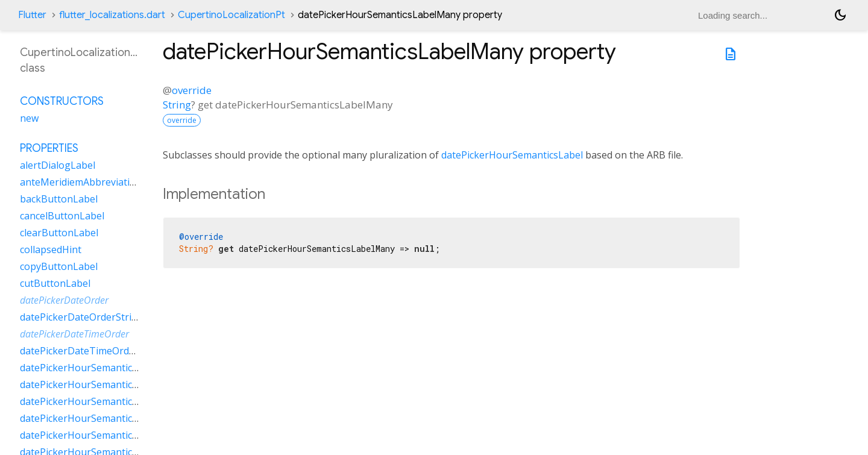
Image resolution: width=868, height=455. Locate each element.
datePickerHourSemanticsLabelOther (104, 418)
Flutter (32, 15)
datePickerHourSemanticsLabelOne (100, 401)
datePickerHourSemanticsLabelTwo (101, 435)
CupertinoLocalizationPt (231, 15)
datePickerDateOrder (64, 300)
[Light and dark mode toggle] (840, 15)
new (29, 118)
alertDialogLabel (58, 165)
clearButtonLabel (59, 233)
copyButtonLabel (59, 266)
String (177, 105)
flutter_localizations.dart (112, 15)
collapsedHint (51, 249)
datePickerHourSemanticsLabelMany (103, 384)
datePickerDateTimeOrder (74, 334)
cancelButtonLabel (62, 216)
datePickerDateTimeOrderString (93, 351)
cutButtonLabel (55, 283)
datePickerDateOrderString (82, 317)
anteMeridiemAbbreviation (81, 182)
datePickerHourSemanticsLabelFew (99, 368)
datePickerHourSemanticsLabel (512, 155)
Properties (49, 148)
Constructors (62, 101)
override (192, 90)
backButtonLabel (59, 199)
